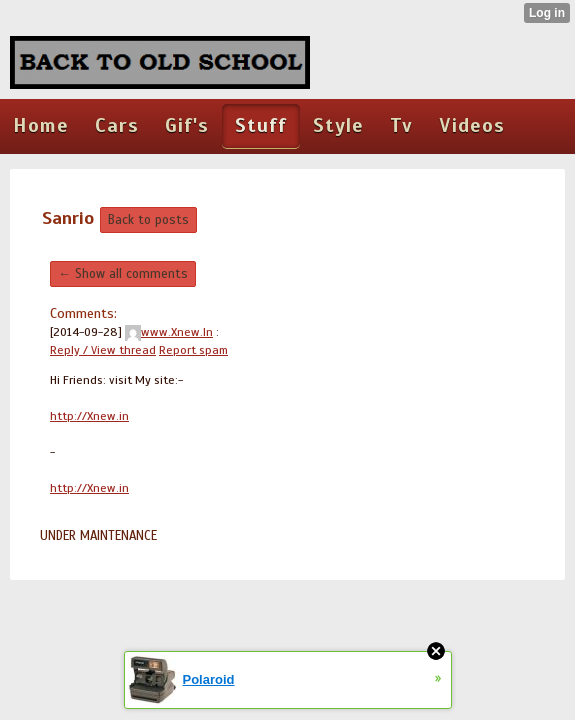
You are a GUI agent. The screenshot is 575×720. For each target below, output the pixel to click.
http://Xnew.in (89, 416)
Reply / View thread (103, 350)
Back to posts (148, 220)
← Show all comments (123, 274)
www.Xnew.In (169, 332)
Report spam (193, 350)
